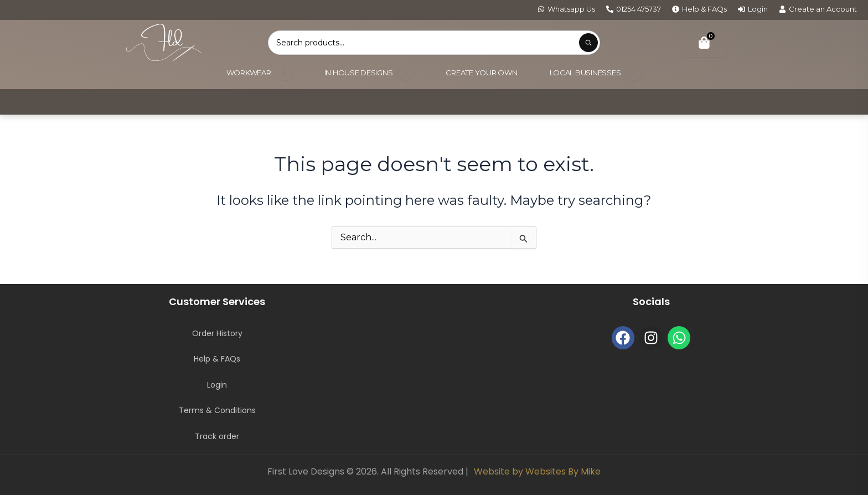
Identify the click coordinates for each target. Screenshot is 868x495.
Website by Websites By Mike (537, 471)
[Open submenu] (285, 73)
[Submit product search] (588, 43)
